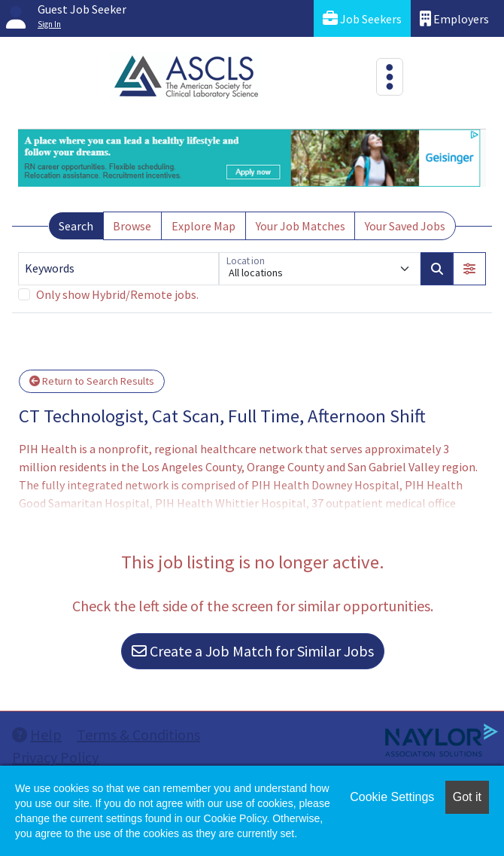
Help (37, 734)
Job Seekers (362, 18)
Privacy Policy (55, 757)
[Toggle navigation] (390, 77)
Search (76, 226)
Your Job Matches (301, 226)
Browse (132, 226)
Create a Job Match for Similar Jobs (253, 651)
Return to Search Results (92, 381)
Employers (454, 18)
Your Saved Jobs (405, 226)
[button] (469, 269)
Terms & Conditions (138, 734)
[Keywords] (118, 269)
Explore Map (203, 226)
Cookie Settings (392, 797)
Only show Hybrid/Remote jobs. (117, 294)
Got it (467, 797)
